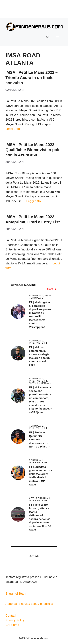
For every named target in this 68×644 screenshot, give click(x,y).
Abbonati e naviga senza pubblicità (29, 604)
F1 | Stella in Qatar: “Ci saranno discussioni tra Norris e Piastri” (39, 439)
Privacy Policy (15, 620)
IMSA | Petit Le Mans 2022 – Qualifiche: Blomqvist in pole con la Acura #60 (33, 150)
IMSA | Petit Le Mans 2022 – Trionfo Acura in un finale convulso (32, 78)
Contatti (11, 616)
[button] (48, 37)
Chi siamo (12, 625)
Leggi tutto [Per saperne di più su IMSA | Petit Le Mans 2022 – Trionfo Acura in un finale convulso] (13, 129)
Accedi (34, 556)
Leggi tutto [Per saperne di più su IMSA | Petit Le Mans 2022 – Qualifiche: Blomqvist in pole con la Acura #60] (33, 201)
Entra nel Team (16, 594)
